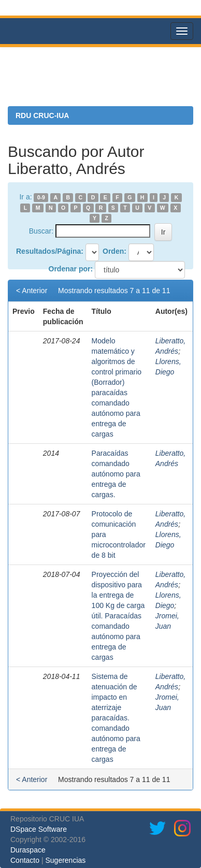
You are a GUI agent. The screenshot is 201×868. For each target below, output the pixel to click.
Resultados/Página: (50, 251)
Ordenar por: (71, 269)
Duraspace (28, 850)
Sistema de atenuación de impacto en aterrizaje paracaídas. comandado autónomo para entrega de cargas (116, 718)
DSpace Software (39, 829)
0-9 (41, 197)
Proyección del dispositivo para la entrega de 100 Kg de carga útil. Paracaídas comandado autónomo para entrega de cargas (118, 616)
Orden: (114, 251)
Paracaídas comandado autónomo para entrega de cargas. (116, 474)
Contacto (25, 860)
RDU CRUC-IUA (42, 115)
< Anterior (32, 291)
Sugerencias (65, 860)
